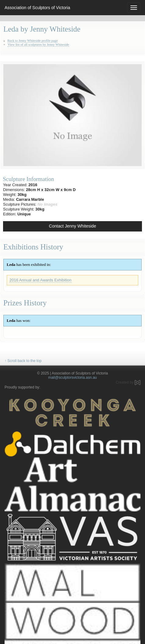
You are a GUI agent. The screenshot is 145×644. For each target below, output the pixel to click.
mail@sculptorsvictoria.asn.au (72, 378)
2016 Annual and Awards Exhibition (41, 280)
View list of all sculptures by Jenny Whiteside (38, 44)
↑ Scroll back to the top (23, 361)
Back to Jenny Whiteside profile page (32, 40)
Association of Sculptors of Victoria (37, 8)
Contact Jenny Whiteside (73, 226)
